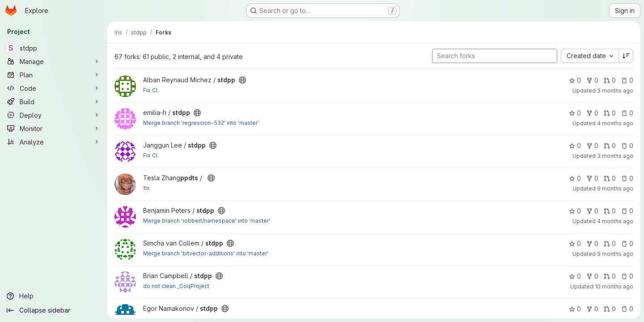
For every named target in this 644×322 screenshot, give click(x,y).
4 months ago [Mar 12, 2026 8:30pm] (615, 221)
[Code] (54, 88)
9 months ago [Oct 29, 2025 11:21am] (615, 254)
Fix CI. (151, 90)
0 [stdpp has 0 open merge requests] (610, 80)
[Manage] (54, 61)
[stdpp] (54, 48)
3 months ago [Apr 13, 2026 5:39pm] (615, 91)
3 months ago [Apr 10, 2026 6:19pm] (615, 156)
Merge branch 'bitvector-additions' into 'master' (206, 253)
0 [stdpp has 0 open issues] (627, 80)
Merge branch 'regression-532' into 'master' (201, 123)
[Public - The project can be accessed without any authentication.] (242, 80)
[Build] (54, 102)
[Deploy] (54, 115)
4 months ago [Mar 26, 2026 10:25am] (615, 123)
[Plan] (54, 75)
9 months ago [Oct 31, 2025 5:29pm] (615, 189)
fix (146, 188)
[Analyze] (54, 142)
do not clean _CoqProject (176, 286)
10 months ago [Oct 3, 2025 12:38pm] (614, 286)
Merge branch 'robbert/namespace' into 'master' (207, 221)
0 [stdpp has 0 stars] (575, 80)
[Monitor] (54, 128)
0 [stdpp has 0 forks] (592, 80)
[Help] (54, 296)
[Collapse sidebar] (54, 310)
